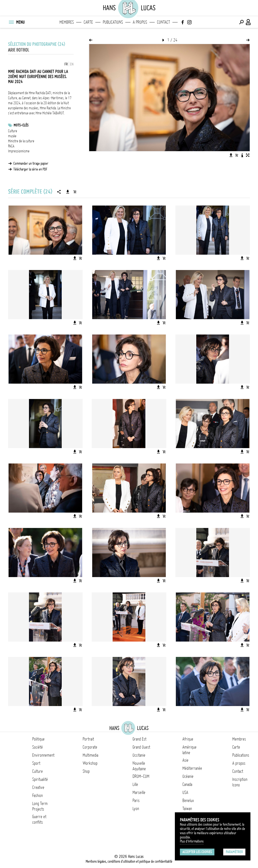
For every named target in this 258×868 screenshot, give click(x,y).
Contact (164, 22)
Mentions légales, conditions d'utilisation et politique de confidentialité (129, 861)
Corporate (90, 747)
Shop (86, 771)
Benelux (188, 800)
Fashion (38, 795)
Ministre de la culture (21, 141)
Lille (135, 784)
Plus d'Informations (192, 841)
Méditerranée (192, 768)
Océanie (188, 776)
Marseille (139, 792)
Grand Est (139, 739)
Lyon (136, 809)
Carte (88, 22)
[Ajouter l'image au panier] (237, 155)
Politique (38, 739)
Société (38, 747)
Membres (67, 22)
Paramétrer (234, 852)
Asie (185, 760)
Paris (136, 800)
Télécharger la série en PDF (30, 169)
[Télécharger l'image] (231, 155)
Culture (13, 131)
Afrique (188, 739)
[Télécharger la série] (68, 192)
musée (12, 136)
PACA (11, 146)
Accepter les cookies (197, 852)
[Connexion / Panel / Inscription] (248, 22)
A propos (140, 22)
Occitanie (139, 755)
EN (72, 64)
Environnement (43, 755)
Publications (113, 22)
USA (185, 792)
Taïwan (187, 809)
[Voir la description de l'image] (242, 155)
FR (66, 64)
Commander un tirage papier (31, 163)
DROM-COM (141, 776)
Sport (36, 763)
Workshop (90, 763)
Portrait (88, 739)
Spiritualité (40, 779)
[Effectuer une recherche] (241, 22)
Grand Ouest (141, 747)
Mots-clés (21, 125)
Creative (38, 787)
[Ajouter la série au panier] (75, 192)
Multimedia (90, 755)
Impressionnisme (19, 151)
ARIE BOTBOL (19, 50)
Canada (187, 784)
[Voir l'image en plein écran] (248, 155)
